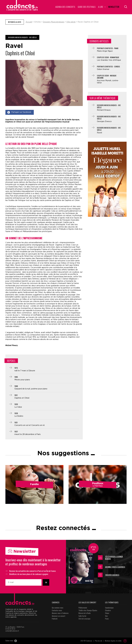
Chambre (108, 610)
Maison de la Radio (85, 613)
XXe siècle (71, 22)
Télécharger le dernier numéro (110, 558)
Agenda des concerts (65, 7)
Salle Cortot (82, 616)
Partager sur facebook (19, 112)
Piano (107, 619)
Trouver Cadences (109, 575)
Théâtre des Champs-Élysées (88, 610)
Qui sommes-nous (58, 608)
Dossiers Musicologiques (54, 22)
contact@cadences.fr (12, 631)
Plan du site (99, 641)
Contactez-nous (57, 610)
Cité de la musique (84, 619)
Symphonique (109, 608)
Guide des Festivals (87, 7)
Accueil (29, 22)
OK (46, 582)
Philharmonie (83, 608)
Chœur (107, 613)
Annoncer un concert (59, 616)
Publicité (55, 619)
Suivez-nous (11, 641)
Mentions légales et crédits (113, 641)
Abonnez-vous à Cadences (112, 567)
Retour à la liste (15, 22)
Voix (106, 616)
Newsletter (114, 7)
